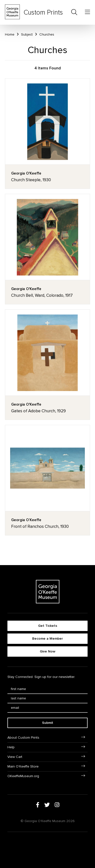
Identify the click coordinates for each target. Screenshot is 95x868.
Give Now (48, 651)
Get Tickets (48, 626)
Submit (48, 723)
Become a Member (47, 639)
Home (10, 34)
